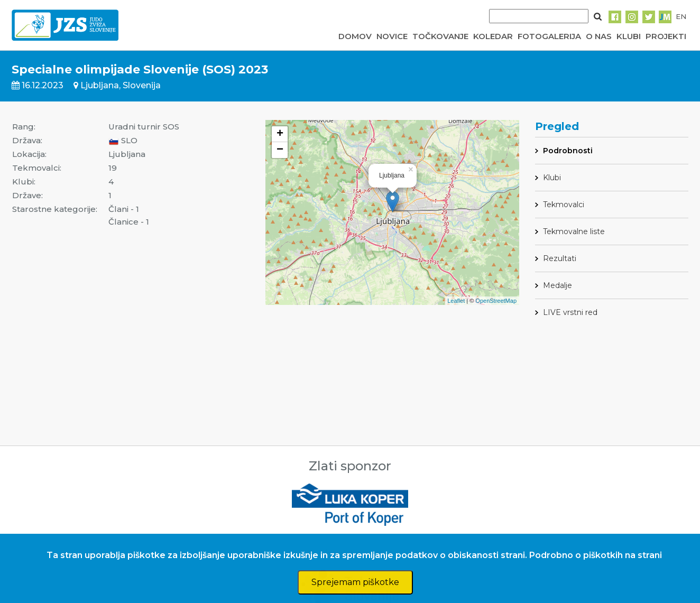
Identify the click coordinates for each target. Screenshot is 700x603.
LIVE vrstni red (570, 312)
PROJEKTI (666, 36)
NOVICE (392, 36)
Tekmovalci (564, 205)
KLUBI (629, 36)
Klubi (552, 178)
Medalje (558, 285)
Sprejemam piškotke (355, 582)
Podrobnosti (568, 151)
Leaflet (456, 301)
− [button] (280, 150)
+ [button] (280, 134)
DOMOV (355, 36)
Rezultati (560, 258)
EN (681, 16)
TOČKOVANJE (440, 36)
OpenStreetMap (496, 301)
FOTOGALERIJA (549, 36)
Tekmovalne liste (574, 231)
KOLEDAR (493, 36)
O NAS (599, 36)
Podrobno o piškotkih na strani (596, 555)
